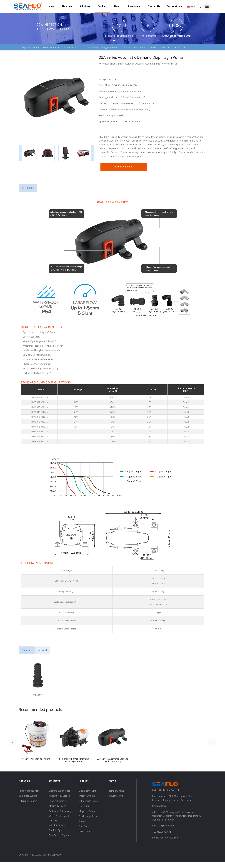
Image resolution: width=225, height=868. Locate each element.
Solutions (85, 6)
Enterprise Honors (28, 807)
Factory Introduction (29, 797)
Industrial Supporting (59, 831)
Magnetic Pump (118, 48)
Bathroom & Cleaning (60, 817)
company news (116, 797)
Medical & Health (57, 812)
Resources (134, 6)
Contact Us (154, 6)
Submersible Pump (78, 48)
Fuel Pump (99, 48)
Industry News (116, 802)
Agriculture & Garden (59, 802)
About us (67, 6)
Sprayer (165, 48)
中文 (191, 6)
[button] (111, 41)
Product (102, 6)
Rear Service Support (59, 841)
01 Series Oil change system (36, 765)
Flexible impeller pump (144, 48)
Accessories (28, 53)
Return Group (174, 6)
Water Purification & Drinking (59, 824)
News (117, 6)
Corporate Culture (28, 802)
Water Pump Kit (54, 48)
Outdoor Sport (56, 836)
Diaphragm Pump (31, 48)
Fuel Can (180, 48)
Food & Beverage (58, 807)
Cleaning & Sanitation (60, 797)
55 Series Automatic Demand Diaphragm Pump (74, 766)
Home (51, 6)
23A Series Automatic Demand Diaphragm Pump (113, 766)
